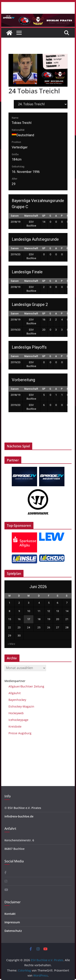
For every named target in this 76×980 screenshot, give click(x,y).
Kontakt (10, 914)
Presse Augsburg (20, 733)
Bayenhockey (17, 700)
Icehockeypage (18, 720)
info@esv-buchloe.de (19, 816)
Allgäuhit (15, 693)
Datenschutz (13, 931)
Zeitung (39, 686)
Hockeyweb (16, 713)
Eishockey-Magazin (21, 706)
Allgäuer (14, 686)
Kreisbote (15, 726)
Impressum (12, 922)
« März (11, 644)
